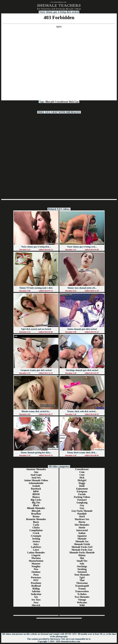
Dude (82, 486)
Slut (82, 558)
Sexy (36, 602)
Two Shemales (82, 597)
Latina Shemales (36, 552)
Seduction (36, 594)
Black (36, 505)
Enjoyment (82, 489)
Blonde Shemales (36, 508)
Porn (36, 575)
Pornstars (36, 577)
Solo (82, 564)
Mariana (36, 558)
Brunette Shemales (36, 519)
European (82, 491)
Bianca (36, 497)
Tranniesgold (82, 586)
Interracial (82, 530)
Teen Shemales (82, 575)
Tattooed (82, 572)
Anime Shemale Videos (36, 480)
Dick (71, 102)
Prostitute (36, 583)
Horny (82, 522)
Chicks (36, 528)
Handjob (82, 514)
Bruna (36, 516)
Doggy (82, 483)
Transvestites (82, 591)
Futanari (82, 500)
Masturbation (36, 561)
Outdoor (36, 572)
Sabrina (36, 591)
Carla (36, 525)
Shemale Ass (82, 541)
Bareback (36, 489)
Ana (36, 472)
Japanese (82, 536)
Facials (82, 494)
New (36, 569)
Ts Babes (82, 594)
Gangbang (82, 503)
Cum (82, 472)
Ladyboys (36, 547)
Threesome (82, 583)
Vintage (82, 600)
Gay (77, 102)
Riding (36, 589)
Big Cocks (36, 500)
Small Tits (82, 561)
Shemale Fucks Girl (82, 547)
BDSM (36, 494)
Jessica (36, 541)
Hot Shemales (82, 525)
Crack (36, 533)
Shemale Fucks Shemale (82, 552)
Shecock (36, 605)
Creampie (36, 536)
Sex (36, 597)
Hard (82, 516)
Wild (82, 605)
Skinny (82, 555)
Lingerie (36, 555)
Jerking (36, 539)
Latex (36, 550)
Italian (82, 533)
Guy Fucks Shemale (82, 511)
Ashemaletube (36, 483)
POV (36, 580)
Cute (82, 475)
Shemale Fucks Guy (82, 550)
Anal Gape (36, 475)
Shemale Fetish (82, 544)
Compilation (36, 530)
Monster (36, 564)
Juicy (36, 544)
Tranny (82, 589)
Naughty (36, 566)
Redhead (36, 586)
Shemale (82, 539)
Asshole (36, 486)
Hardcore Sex (82, 519)
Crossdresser (62, 102)
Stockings (82, 566)
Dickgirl (82, 480)
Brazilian (36, 514)
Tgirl (82, 577)
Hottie (82, 528)
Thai (82, 580)
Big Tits (36, 503)
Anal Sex (36, 478)
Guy (82, 508)
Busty (36, 522)
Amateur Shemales (36, 469)
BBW (36, 491)
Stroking (82, 569)
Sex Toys (36, 600)
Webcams (82, 602)
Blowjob (50, 102)
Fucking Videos (82, 497)
